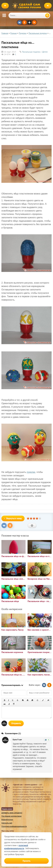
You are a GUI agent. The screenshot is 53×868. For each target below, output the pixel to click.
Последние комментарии (11, 816)
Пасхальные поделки (31, 52)
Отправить (16, 723)
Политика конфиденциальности (14, 826)
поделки (31, 472)
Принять (26, 861)
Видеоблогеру (7, 820)
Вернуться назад (13, 518)
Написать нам (7, 823)
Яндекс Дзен (7, 809)
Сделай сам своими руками (27, 6)
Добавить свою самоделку (12, 813)
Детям (45, 52)
